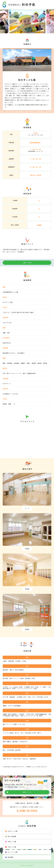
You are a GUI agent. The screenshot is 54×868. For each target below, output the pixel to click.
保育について (27, 792)
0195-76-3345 (28, 811)
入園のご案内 (27, 263)
